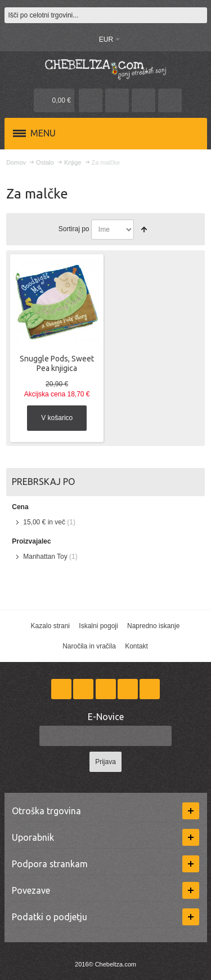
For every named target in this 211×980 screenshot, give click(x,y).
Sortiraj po (74, 229)
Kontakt (136, 646)
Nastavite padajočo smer (144, 229)
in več (44, 522)
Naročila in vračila (89, 646)
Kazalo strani (50, 626)
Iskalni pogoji (98, 626)
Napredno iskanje (153, 626)
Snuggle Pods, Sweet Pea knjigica (57, 363)
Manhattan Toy (45, 557)
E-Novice (106, 717)
